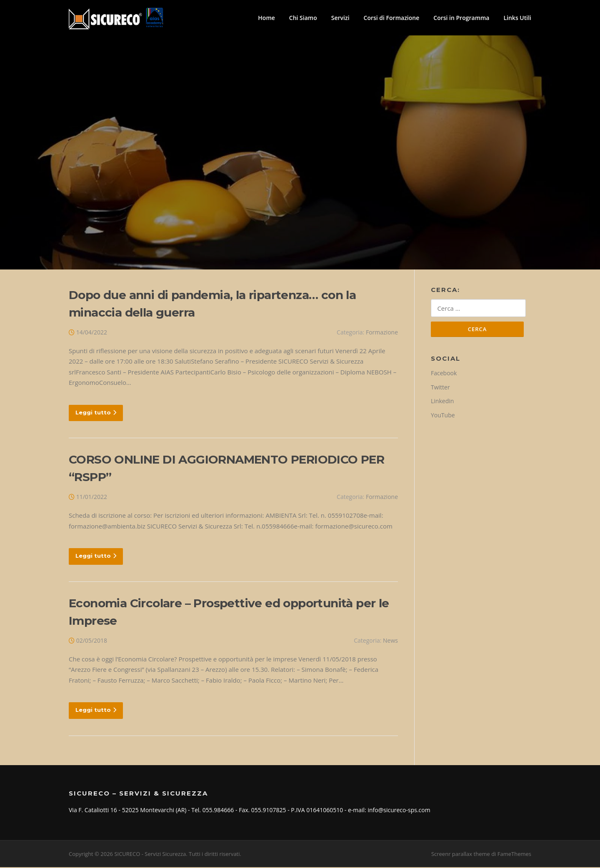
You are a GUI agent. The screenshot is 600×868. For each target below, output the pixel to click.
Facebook (444, 375)
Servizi (340, 18)
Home (266, 18)
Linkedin (442, 403)
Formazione (382, 333)
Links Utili (517, 18)
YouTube (443, 416)
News (390, 641)
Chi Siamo (303, 18)
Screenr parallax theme (461, 855)
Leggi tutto (96, 413)
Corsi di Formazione (392, 18)
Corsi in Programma (461, 18)
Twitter (440, 388)
